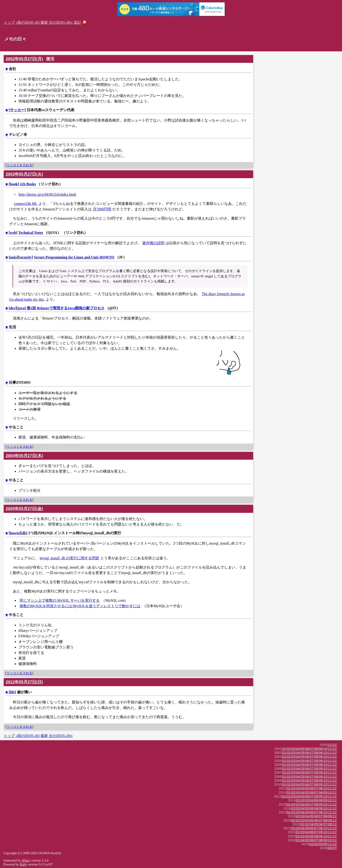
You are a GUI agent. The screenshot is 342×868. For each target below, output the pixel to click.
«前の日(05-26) (28, 22)
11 (330, 745)
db (24, 533)
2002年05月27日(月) (24, 59)
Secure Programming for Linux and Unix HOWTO (74, 257)
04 (298, 749)
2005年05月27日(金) (24, 509)
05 (302, 749)
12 (334, 745)
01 (284, 749)
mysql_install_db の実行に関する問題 (70, 558)
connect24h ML (26, 204)
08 (316, 749)
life (12, 692)
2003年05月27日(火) (24, 174)
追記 (77, 22)
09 (321, 749)
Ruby (23, 864)
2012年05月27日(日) (24, 682)
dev (13, 308)
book (14, 184)
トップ (9, 22)
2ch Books (28, 184)
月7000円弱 (102, 209)
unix (13, 257)
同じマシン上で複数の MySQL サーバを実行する (60, 600)
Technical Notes (31, 233)
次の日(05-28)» (61, 22)
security (26, 257)
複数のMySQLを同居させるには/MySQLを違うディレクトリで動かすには (80, 606)
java (21, 308)
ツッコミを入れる (19, 165)
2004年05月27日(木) (24, 456)
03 (293, 749)
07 (312, 749)
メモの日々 (15, 39)
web (13, 233)
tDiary (26, 860)
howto (15, 533)
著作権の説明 (153, 243)
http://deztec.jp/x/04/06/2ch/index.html (47, 194)
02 (289, 749)
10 (325, 749)
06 (307, 749)
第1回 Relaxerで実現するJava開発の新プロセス (65, 308)
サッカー (17, 110)
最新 (44, 22)
